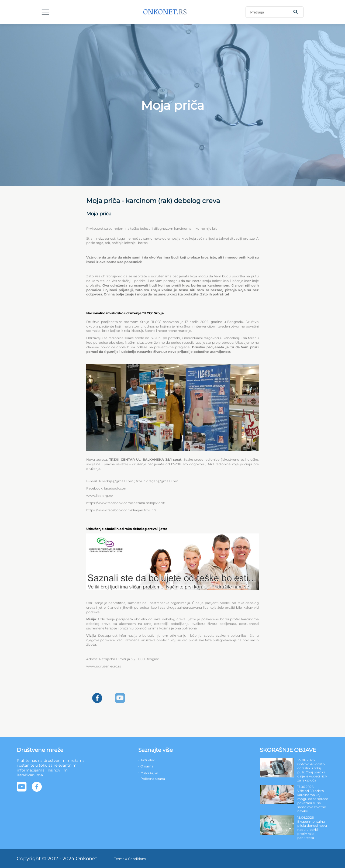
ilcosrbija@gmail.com (116, 481)
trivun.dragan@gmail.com (157, 481)
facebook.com (116, 488)
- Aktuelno (147, 760)
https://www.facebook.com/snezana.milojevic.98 (126, 503)
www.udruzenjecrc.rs (104, 666)
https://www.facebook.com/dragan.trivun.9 (121, 510)
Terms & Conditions (130, 859)
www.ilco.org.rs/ (100, 496)
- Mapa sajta (148, 772)
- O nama (146, 766)
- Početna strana (152, 779)
